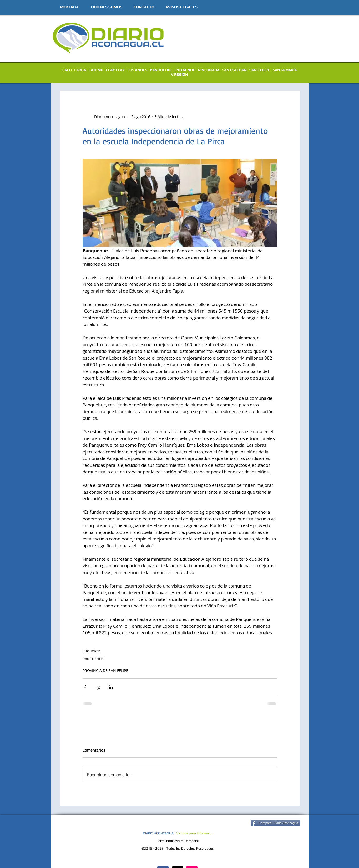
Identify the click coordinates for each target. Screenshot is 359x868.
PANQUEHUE (161, 70)
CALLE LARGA (74, 70)
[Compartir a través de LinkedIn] (111, 687)
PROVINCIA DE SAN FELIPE (105, 670)
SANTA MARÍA (285, 70)
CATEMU (96, 70)
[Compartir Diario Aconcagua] (275, 823)
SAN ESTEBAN (234, 70)
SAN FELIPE (260, 70)
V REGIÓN (179, 74)
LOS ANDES (137, 70)
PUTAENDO (185, 70)
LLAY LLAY (115, 70)
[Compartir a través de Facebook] (85, 687)
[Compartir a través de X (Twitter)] (98, 687)
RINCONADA (209, 70)
